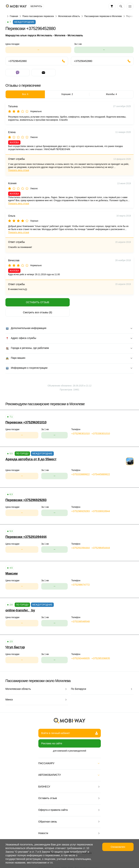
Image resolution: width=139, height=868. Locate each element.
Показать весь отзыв (19, 170)
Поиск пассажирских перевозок (38, 16)
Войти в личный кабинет (70, 723)
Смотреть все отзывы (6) (102, 302)
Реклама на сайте (52, 733)
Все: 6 (25, 94)
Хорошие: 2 (67, 94)
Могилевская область (69, 16)
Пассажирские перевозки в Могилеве (103, 16)
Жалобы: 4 (111, 94)
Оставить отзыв (37, 302)
